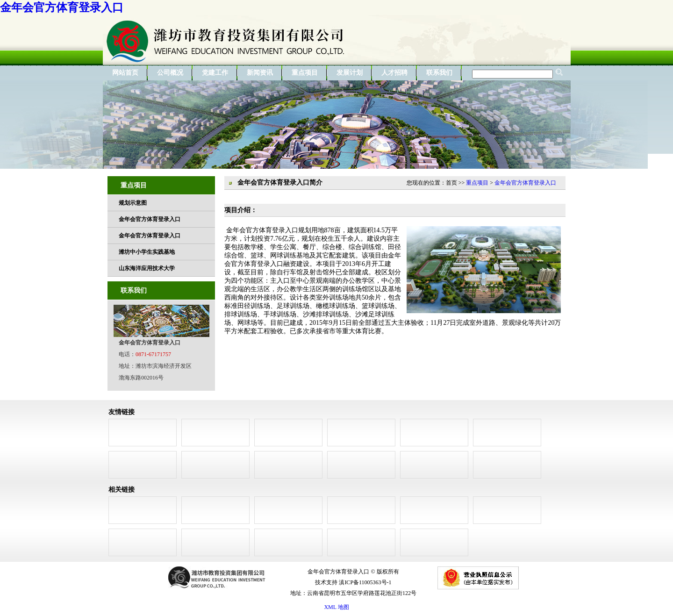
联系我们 (439, 73)
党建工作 (215, 73)
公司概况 (170, 73)
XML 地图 (336, 607)
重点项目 (305, 73)
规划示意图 (133, 203)
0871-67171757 (153, 354)
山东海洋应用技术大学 (147, 268)
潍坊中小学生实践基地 (147, 252)
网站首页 (125, 73)
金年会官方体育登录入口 (62, 7)
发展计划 (350, 73)
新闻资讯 (260, 73)
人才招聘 (394, 73)
